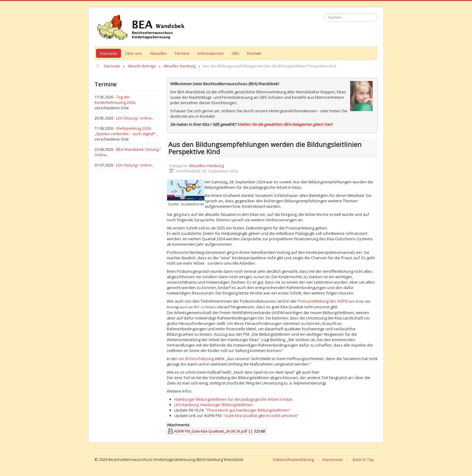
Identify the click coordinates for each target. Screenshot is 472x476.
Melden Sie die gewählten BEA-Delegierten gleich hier (284, 124)
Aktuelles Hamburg (206, 166)
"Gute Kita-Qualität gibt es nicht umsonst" (261, 415)
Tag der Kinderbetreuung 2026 (115, 100)
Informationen (211, 53)
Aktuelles (158, 53)
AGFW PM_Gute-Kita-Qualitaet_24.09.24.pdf (210, 431)
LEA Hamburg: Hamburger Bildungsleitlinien (214, 405)
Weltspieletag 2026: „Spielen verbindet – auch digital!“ (126, 131)
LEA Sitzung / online (134, 118)
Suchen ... (323, 13)
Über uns (134, 53)
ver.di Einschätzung (196, 359)
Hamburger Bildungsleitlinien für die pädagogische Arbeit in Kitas (233, 399)
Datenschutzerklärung (293, 459)
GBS (235, 53)
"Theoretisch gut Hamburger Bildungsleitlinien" (248, 410)
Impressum (333, 459)
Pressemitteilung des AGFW (323, 301)
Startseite (109, 53)
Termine (182, 53)
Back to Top (363, 459)
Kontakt (254, 53)
